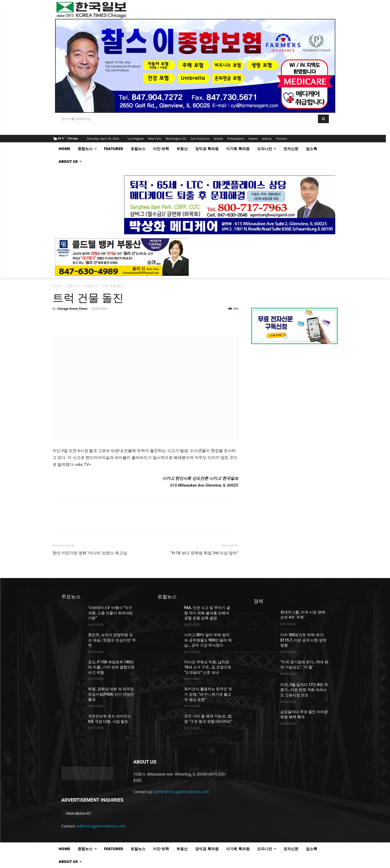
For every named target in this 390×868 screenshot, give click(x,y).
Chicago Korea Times (72, 308)
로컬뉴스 (91, 286)
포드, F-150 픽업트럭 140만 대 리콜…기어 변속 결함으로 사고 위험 (111, 667)
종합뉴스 (73, 286)
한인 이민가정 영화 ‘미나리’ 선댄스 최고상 (90, 553)
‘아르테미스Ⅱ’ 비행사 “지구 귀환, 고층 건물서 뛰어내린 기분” (111, 613)
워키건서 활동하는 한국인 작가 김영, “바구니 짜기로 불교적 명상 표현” (208, 694)
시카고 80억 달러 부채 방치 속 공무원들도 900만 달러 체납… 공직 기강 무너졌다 (208, 640)
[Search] (323, 119)
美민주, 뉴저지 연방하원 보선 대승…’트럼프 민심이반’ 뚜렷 (112, 640)
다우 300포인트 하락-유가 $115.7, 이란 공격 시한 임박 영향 (303, 640)
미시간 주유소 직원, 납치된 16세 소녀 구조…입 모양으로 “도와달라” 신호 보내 (208, 667)
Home (57, 286)
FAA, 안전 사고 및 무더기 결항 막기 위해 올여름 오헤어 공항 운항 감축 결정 (207, 613)
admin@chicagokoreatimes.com (182, 792)
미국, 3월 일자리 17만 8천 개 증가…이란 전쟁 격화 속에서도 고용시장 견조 (304, 690)
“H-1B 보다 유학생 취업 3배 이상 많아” (204, 553)
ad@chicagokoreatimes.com (101, 826)
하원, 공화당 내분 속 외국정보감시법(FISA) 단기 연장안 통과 (111, 694)
